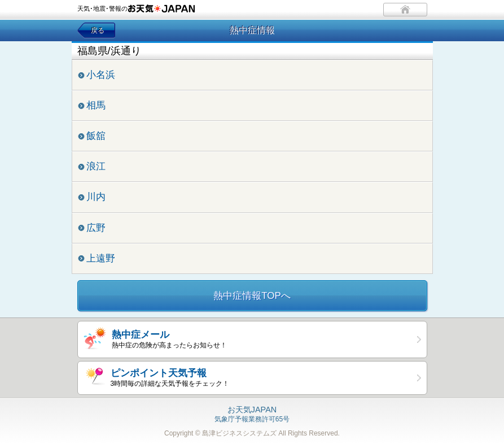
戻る (98, 31)
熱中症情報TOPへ (252, 296)
